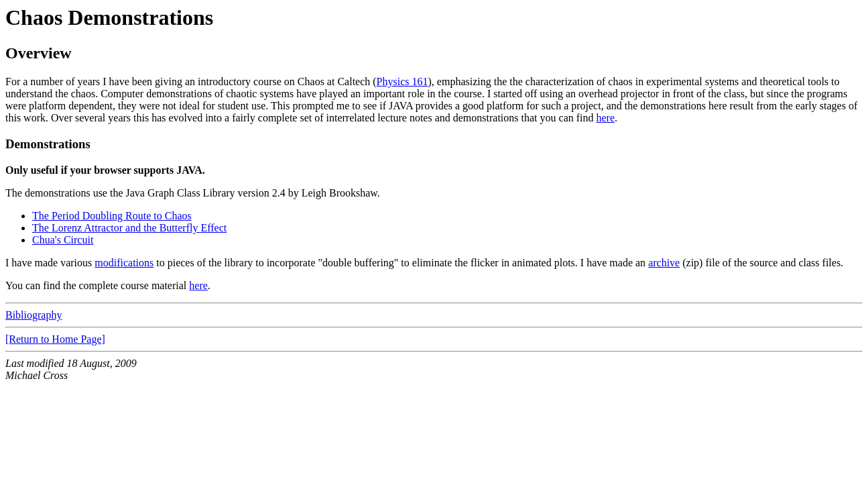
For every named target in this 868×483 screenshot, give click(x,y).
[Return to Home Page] (55, 339)
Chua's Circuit (63, 240)
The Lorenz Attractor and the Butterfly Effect (129, 228)
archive (664, 263)
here (606, 118)
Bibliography (34, 315)
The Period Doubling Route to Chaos (112, 216)
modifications (124, 263)
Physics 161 (402, 82)
